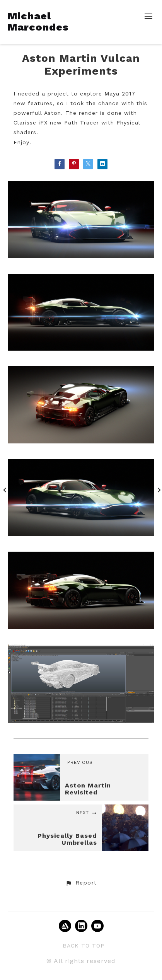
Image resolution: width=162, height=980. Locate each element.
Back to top (84, 946)
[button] (81, 883)
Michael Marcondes (38, 21)
